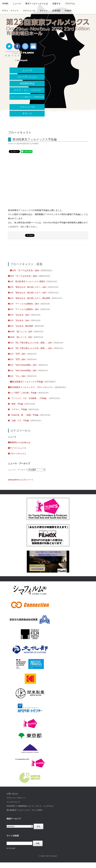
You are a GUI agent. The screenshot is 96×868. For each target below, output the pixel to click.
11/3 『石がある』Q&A (19, 315)
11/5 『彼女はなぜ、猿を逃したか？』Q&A (27, 287)
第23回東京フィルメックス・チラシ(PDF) (24, 810)
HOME (5, 4)
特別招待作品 (27, 84)
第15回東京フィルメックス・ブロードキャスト (31, 387)
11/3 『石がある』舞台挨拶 (20, 326)
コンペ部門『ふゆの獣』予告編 (22, 393)
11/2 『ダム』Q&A (17, 376)
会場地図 (56, 11)
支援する (56, 4)
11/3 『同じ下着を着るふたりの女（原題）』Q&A (30, 343)
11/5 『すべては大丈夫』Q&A (25, 270)
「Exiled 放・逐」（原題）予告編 (23, 415)
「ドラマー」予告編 (17, 409)
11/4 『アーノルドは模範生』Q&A (23, 304)
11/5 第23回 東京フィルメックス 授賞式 (27, 281)
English (68, 11)
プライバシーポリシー (16, 798)
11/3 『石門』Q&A (17, 354)
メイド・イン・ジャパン (27, 90)
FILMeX (35, 144)
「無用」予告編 (16, 404)
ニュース (17, 4)
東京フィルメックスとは (37, 4)
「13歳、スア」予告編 (18, 421)
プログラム (70, 4)
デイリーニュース (17, 448)
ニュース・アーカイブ (18, 470)
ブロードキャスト (17, 454)
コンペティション (27, 77)
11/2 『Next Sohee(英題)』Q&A (22, 365)
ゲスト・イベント (10, 11)
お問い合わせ (12, 794)
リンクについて (13, 802)
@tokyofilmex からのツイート (21, 480)
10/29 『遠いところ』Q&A (20, 332)
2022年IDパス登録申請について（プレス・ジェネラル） (31, 806)
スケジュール (29, 11)
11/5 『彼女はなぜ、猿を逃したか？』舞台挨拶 (29, 298)
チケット (44, 11)
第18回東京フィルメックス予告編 (35, 139)
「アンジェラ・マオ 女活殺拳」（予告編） (28, 398)
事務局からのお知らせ (19, 442)
